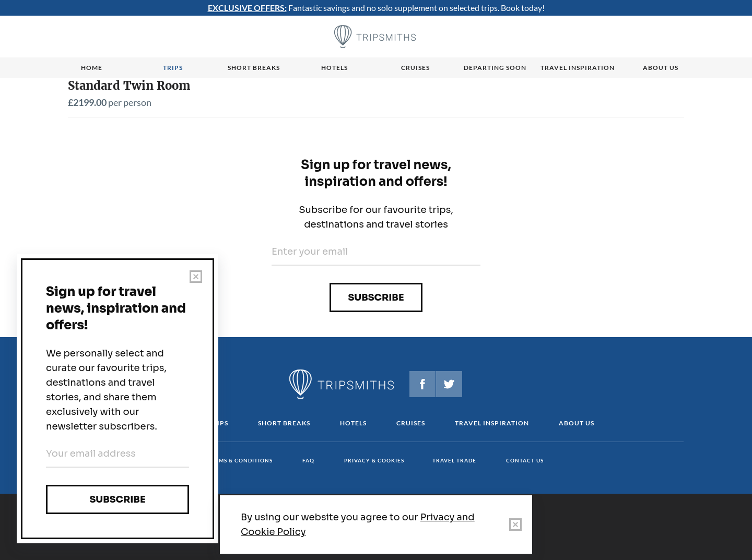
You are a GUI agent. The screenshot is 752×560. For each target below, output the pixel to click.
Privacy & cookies (374, 460)
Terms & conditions (240, 460)
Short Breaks (284, 423)
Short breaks (254, 68)
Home (92, 68)
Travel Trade (454, 460)
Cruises (415, 68)
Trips (173, 68)
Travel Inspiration (578, 68)
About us (661, 68)
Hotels (334, 68)
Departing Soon (495, 68)
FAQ (308, 460)
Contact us (525, 460)
